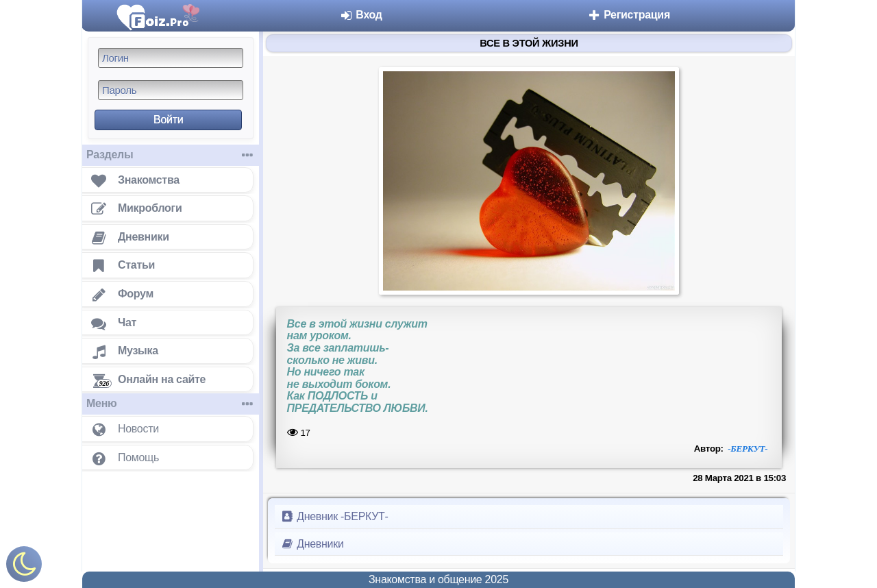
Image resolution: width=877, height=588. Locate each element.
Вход (361, 15)
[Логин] (171, 58)
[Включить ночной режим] (24, 567)
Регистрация (629, 15)
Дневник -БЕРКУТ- (334, 516)
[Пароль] (171, 90)
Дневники (312, 544)
